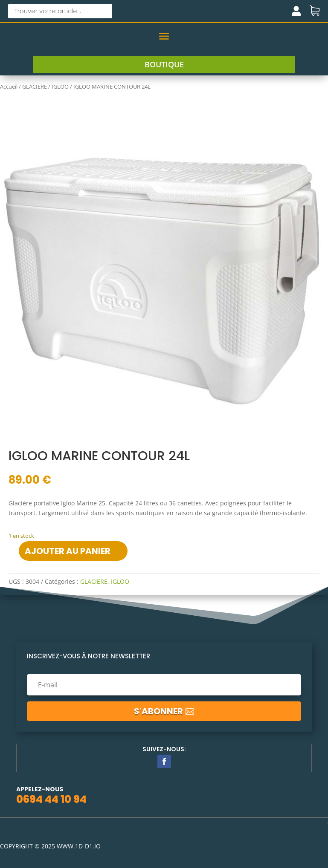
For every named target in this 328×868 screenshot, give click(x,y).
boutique (164, 64)
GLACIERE (35, 87)
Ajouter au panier (68, 551)
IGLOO (60, 87)
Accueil (9, 87)
